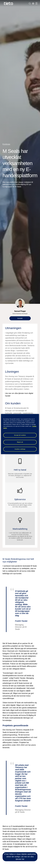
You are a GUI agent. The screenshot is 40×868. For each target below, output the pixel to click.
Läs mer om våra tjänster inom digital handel (19, 395)
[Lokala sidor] (33, 3)
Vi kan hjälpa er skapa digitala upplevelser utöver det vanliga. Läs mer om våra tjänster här (20, 857)
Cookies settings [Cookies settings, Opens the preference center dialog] (20, 449)
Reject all (20, 442)
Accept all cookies (20, 435)
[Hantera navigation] (36, 3)
